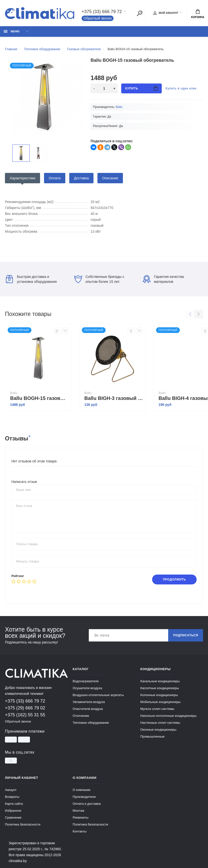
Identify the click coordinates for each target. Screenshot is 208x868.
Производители (84, 797)
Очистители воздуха (88, 709)
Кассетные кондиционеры (160, 688)
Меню (12, 31)
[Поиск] (139, 13)
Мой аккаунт (166, 13)
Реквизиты (81, 817)
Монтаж (79, 811)
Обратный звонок (98, 18)
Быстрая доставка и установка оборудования (31, 279)
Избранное (13, 811)
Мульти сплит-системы (157, 709)
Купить (141, 88)
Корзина (198, 14)
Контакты (80, 831)
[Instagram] (11, 761)
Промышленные (152, 736)
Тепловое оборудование (91, 723)
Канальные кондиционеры (160, 681)
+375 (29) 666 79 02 (25, 708)
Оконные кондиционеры (158, 730)
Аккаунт (11, 790)
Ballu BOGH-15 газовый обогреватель (40, 398)
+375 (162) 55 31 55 (25, 715)
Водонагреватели (86, 681)
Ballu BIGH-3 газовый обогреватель (114, 398)
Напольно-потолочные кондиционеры (168, 716)
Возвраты (12, 797)
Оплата (55, 178)
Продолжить (174, 579)
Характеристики (23, 178)
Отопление (81, 716)
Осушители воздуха (87, 688)
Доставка (81, 178)
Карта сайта (14, 804)
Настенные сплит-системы (160, 723)
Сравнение (13, 817)
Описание (110, 178)
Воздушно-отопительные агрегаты (98, 695)
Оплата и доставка (87, 804)
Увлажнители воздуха (89, 702)
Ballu (119, 107)
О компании (82, 790)
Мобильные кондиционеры (160, 702)
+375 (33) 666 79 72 (102, 12)
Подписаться (186, 635)
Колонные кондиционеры (159, 695)
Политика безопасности (23, 824)
